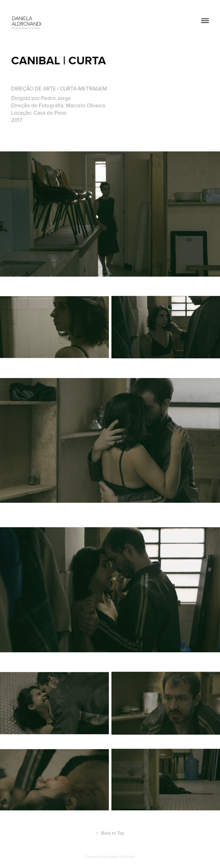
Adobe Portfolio (121, 857)
